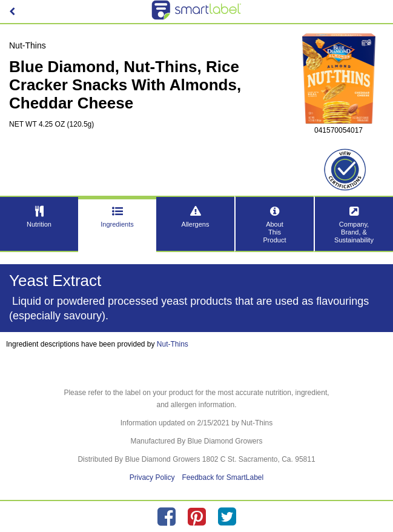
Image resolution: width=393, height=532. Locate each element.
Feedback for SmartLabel (223, 477)
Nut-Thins (173, 344)
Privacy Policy (152, 477)
